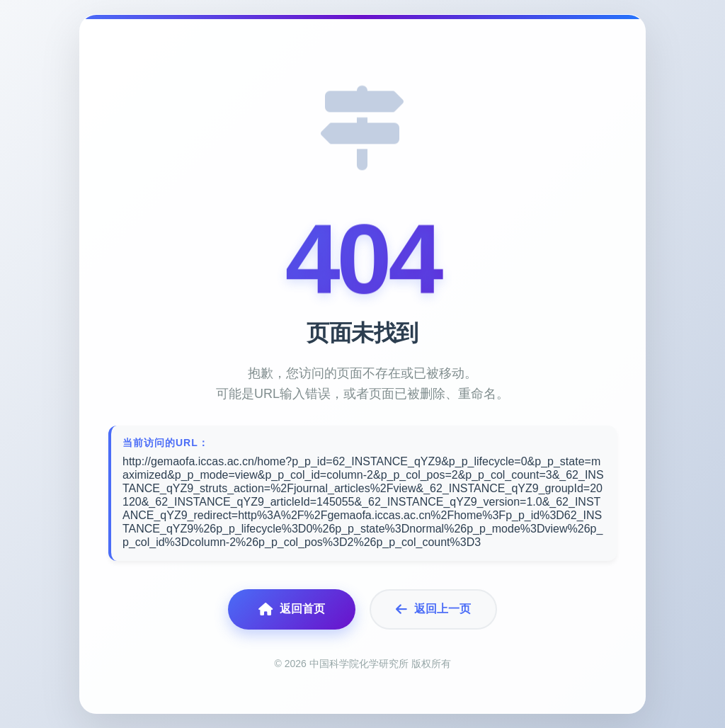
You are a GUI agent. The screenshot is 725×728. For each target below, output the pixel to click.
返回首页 (292, 609)
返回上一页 (433, 609)
